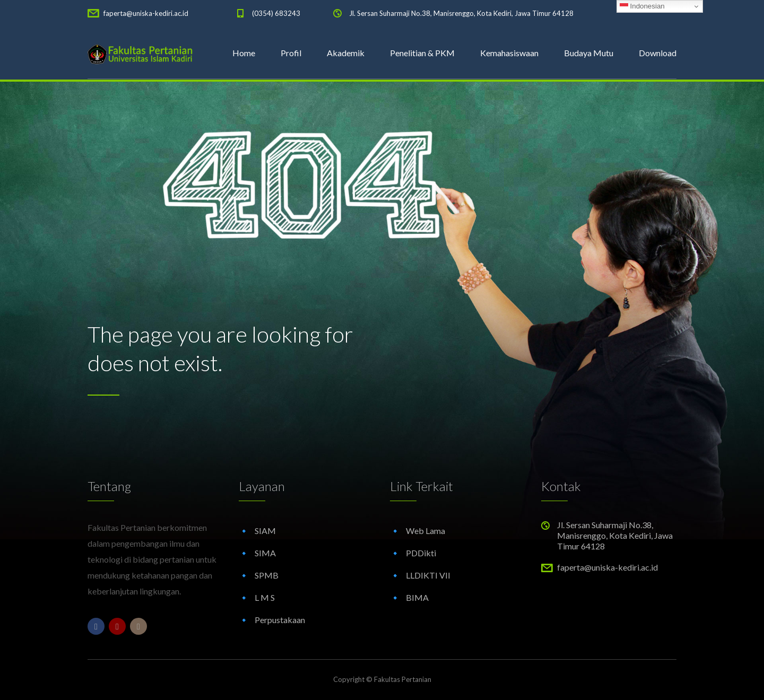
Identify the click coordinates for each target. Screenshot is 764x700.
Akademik (346, 53)
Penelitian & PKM (422, 53)
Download (658, 53)
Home (244, 53)
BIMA (417, 597)
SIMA (265, 553)
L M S (265, 597)
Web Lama (426, 531)
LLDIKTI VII (428, 575)
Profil (291, 53)
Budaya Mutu (589, 53)
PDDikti (421, 553)
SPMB (267, 575)
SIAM (265, 531)
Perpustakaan (280, 620)
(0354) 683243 (276, 13)
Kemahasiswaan (509, 53)
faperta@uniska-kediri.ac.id (146, 13)
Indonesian (642, 6)
